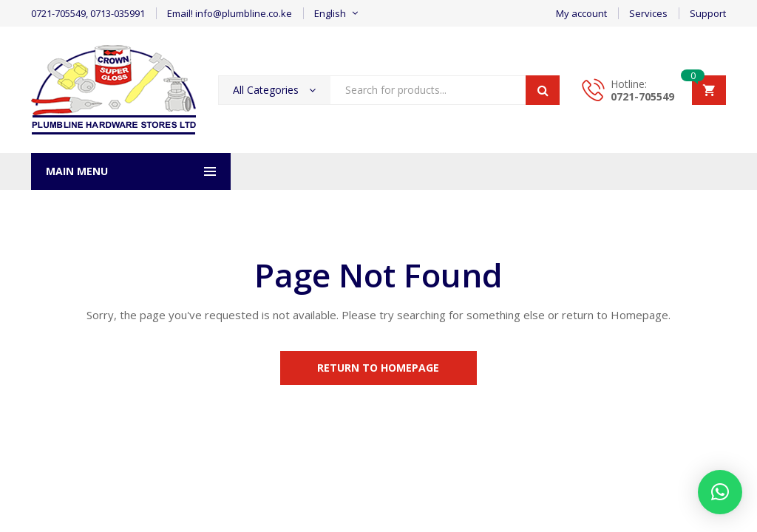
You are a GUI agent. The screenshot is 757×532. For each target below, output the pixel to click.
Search (543, 90)
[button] (720, 492)
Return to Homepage (379, 368)
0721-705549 (642, 96)
